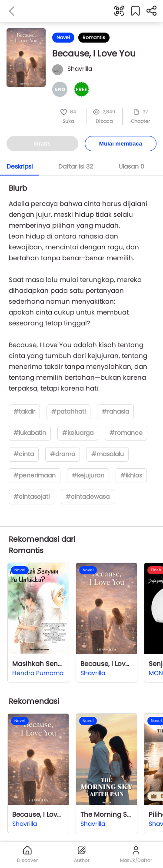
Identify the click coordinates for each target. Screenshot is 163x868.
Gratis (42, 144)
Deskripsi (20, 166)
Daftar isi (76, 166)
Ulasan (131, 166)
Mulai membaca (121, 144)
